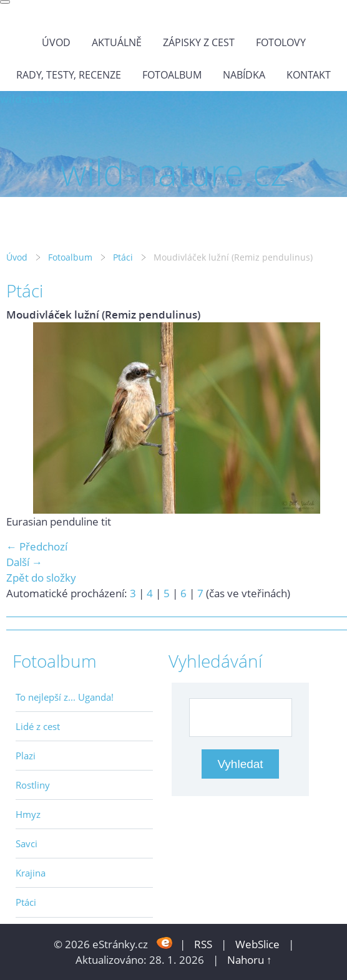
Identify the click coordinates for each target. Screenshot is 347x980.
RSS (203, 944)
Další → (24, 562)
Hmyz (28, 814)
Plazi (26, 756)
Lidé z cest (38, 726)
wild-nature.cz (37, 99)
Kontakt (309, 75)
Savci (27, 843)
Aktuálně (117, 42)
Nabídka (244, 75)
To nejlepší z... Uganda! (65, 697)
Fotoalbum (172, 75)
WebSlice (257, 944)
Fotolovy (281, 42)
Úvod (56, 42)
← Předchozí (37, 546)
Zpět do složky (41, 578)
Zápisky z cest (199, 42)
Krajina (31, 873)
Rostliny (33, 785)
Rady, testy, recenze (69, 75)
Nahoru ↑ (250, 960)
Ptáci (123, 257)
